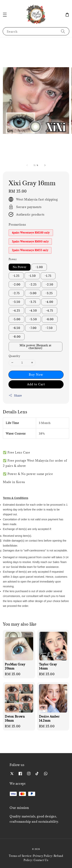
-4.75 (50, 310)
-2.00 (17, 284)
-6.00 (50, 319)
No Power (20, 267)
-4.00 (49, 302)
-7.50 (49, 328)
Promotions (17, 224)
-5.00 (17, 319)
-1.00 (39, 267)
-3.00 (33, 293)
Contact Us (41, 860)
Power (13, 259)
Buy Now (36, 375)
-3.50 (16, 302)
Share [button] (15, 395)
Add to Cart (36, 384)
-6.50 (16, 328)
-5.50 (33, 319)
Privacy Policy (43, 856)
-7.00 (33, 328)
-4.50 (33, 310)
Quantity (14, 356)
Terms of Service (20, 856)
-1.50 (32, 276)
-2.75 (16, 293)
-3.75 (33, 302)
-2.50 (49, 284)
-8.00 (17, 337)
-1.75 (48, 276)
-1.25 (16, 276)
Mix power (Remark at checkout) (36, 347)
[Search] (63, 31)
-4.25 (16, 310)
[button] (5, 15)
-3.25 (49, 293)
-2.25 (33, 284)
